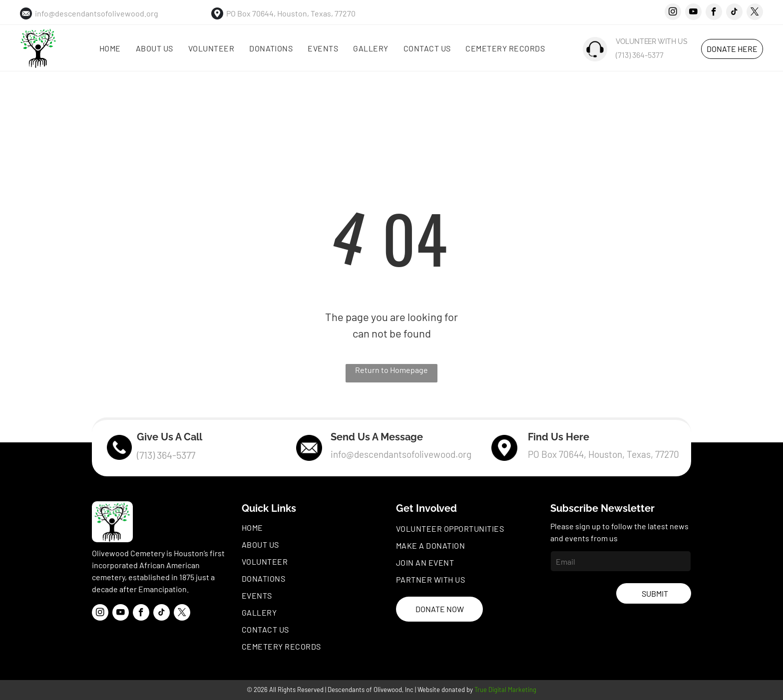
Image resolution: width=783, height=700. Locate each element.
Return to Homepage (391, 370)
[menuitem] (110, 48)
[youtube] (693, 13)
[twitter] (755, 13)
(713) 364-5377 (640, 55)
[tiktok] (734, 13)
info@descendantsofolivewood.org (97, 13)
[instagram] (673, 13)
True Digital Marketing (505, 690)
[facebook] (714, 13)
